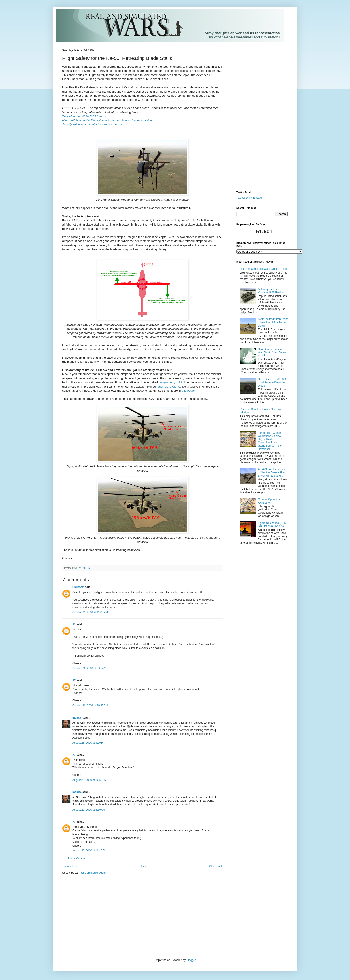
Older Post (216, 866)
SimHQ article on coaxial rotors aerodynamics (92, 124)
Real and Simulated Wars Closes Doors (263, 269)
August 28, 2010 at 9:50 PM (89, 743)
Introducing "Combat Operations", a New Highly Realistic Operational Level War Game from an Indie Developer (271, 441)
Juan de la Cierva (169, 387)
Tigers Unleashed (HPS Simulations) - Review (272, 525)
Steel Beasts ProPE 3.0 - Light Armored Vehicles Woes (273, 383)
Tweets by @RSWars (249, 198)
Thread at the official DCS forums (84, 116)
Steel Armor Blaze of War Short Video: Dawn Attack (272, 353)
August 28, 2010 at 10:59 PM (90, 780)
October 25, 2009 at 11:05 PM (90, 612)
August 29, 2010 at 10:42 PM (90, 851)
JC (74, 624)
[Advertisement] (250, 116)
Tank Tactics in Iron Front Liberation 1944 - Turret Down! (273, 322)
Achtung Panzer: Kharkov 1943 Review (271, 291)
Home (143, 866)
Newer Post (70, 866)
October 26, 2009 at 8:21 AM (89, 668)
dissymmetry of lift (171, 382)
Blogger (191, 960)
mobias (77, 718)
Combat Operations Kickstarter (270, 501)
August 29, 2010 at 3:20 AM (89, 810)
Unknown (78, 587)
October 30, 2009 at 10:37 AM (90, 706)
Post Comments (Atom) (93, 873)
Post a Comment (78, 858)
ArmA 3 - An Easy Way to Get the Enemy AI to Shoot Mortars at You (272, 473)
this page (188, 391)
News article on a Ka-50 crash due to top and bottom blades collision (107, 120)
